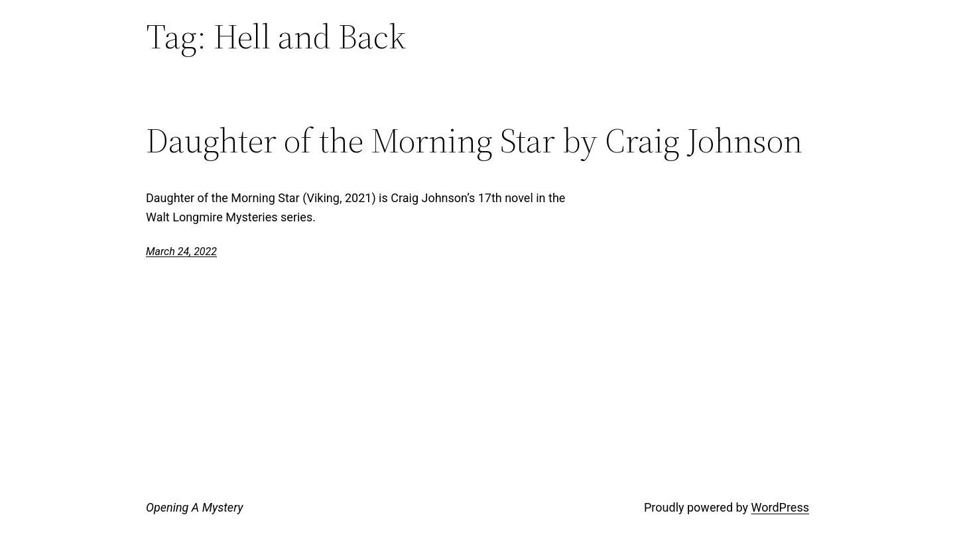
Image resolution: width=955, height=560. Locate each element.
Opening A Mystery (194, 507)
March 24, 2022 (181, 252)
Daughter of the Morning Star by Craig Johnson (474, 140)
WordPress (780, 507)
